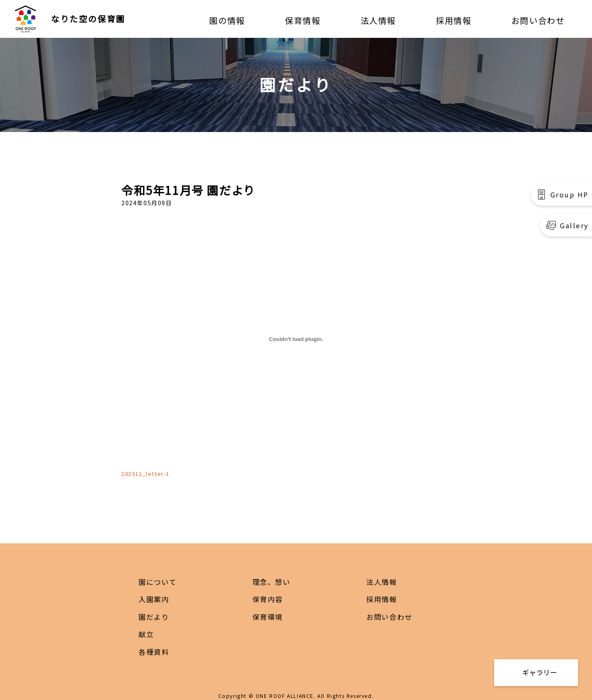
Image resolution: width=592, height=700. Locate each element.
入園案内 (154, 599)
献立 (146, 634)
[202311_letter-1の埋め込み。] (296, 339)
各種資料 (154, 652)
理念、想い (272, 582)
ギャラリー (540, 672)
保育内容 (268, 599)
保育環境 (268, 617)
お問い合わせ (538, 20)
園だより (154, 617)
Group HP (570, 195)
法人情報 (378, 20)
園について (157, 582)
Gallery (574, 225)
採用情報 (453, 20)
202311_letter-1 (146, 474)
